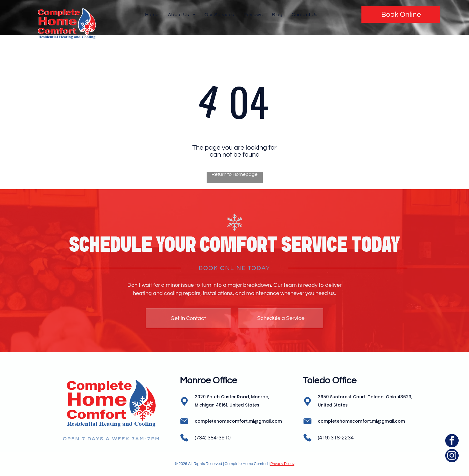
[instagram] (452, 456)
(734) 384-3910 (213, 438)
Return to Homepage (234, 174)
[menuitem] (152, 14)
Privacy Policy (282, 464)
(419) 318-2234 (336, 438)
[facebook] (452, 441)
